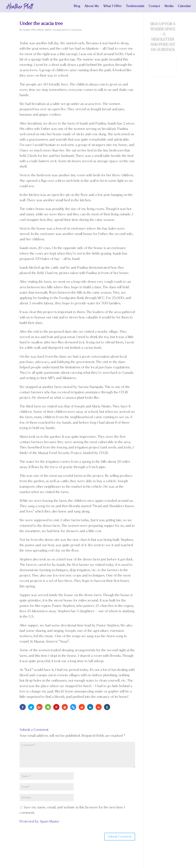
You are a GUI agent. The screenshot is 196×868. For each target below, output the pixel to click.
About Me (92, 7)
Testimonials (135, 7)
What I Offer (113, 7)
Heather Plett (29, 30)
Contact (154, 7)
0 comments (75, 30)
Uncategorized (60, 30)
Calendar (184, 7)
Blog (77, 7)
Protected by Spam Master (40, 821)
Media (169, 7)
